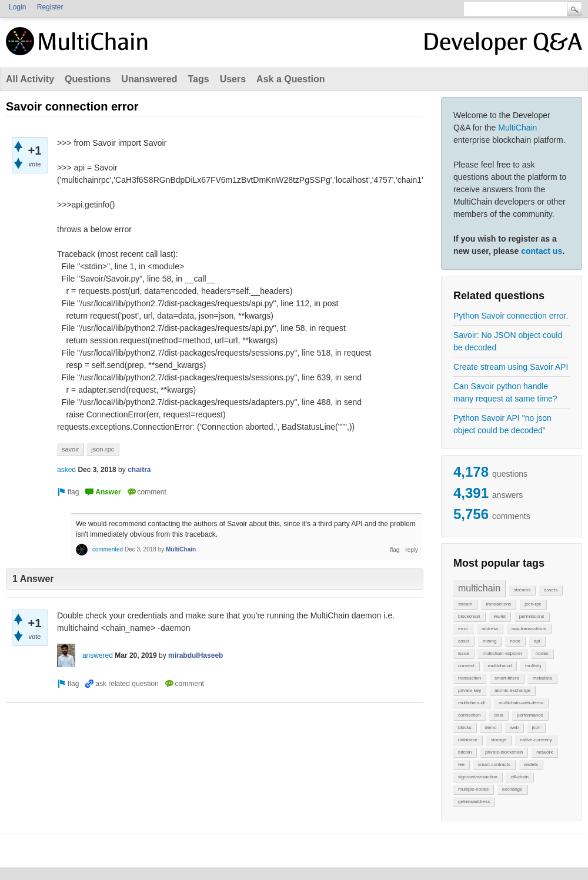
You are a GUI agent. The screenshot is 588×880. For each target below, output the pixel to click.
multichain (479, 588)
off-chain (519, 777)
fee (461, 764)
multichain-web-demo (521, 703)
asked (66, 470)
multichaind (500, 666)
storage (499, 740)
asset (464, 641)
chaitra (139, 470)
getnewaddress (474, 802)
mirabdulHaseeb (196, 655)
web (514, 727)
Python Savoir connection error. (511, 316)
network (544, 752)
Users (233, 79)
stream (465, 604)
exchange (512, 789)
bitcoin (465, 752)
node (515, 641)
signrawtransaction (478, 777)
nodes (542, 653)
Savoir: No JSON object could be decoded (508, 341)
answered (98, 655)
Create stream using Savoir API (511, 367)
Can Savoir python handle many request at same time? (505, 392)
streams (522, 590)
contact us (542, 251)
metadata (542, 678)
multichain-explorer (502, 653)
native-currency (536, 740)
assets (551, 590)
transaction (470, 678)
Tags (198, 79)
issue (464, 653)
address (490, 629)
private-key (470, 690)
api (537, 641)
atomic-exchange (512, 690)
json (537, 727)
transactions (498, 604)
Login (17, 7)
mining (490, 641)
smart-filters (507, 678)
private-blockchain (504, 752)
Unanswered (149, 79)
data (499, 715)
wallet (500, 616)
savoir (70, 449)
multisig (533, 666)
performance (530, 715)
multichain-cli (472, 703)
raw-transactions (529, 629)
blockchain (469, 616)
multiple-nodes (473, 789)
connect (466, 666)
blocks (465, 727)
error (463, 629)
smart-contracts (494, 764)
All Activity (30, 79)
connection (470, 715)
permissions (532, 616)
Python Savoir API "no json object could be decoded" (502, 424)
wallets (531, 764)
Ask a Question (290, 79)
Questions (88, 79)
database (468, 740)
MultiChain (517, 128)
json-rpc (533, 604)
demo (490, 727)
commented (108, 549)
